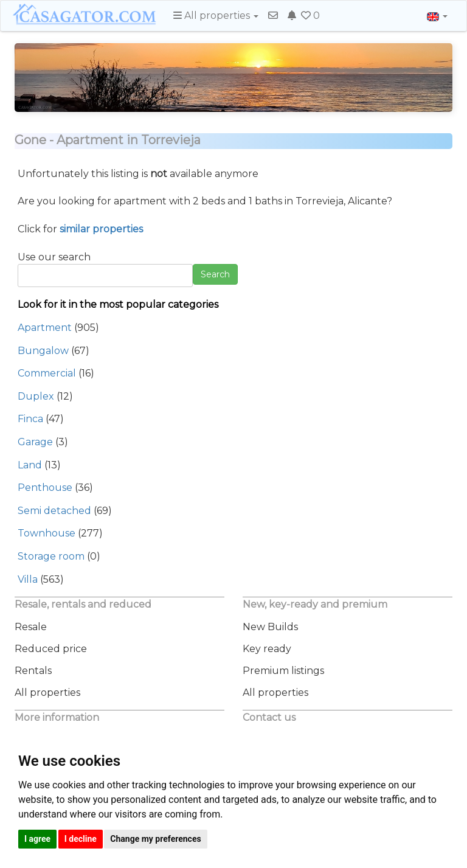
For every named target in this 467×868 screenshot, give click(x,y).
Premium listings (283, 671)
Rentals (33, 671)
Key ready (267, 649)
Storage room (51, 556)
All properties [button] (216, 16)
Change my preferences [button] (155, 839)
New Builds (270, 627)
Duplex (36, 396)
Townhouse (47, 533)
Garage (35, 442)
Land (30, 465)
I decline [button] (81, 839)
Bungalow (43, 351)
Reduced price (51, 649)
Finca (30, 419)
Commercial (47, 373)
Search (215, 274)
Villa (28, 579)
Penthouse (45, 488)
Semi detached (54, 511)
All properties (47, 693)
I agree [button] (37, 839)
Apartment (45, 328)
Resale (31, 627)
